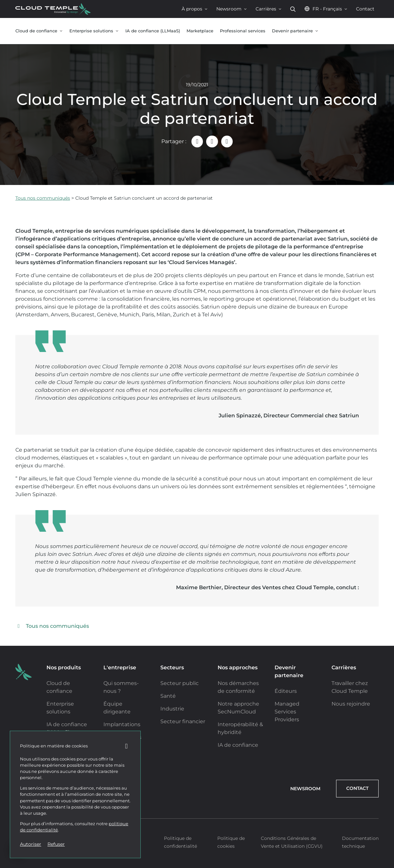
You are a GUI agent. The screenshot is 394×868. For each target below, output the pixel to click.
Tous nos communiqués (43, 198)
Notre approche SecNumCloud (238, 708)
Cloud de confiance (39, 31)
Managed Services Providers (287, 712)
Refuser (56, 844)
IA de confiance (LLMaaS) (153, 31)
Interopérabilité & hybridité (240, 728)
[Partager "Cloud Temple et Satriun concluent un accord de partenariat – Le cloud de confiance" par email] (197, 141)
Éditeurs (286, 691)
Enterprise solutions (94, 31)
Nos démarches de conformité (238, 687)
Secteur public (179, 683)
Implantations (122, 724)
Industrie (172, 709)
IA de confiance (238, 745)
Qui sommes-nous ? (121, 687)
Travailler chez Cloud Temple (350, 687)
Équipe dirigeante (117, 708)
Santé (168, 696)
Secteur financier (183, 721)
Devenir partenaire (295, 31)
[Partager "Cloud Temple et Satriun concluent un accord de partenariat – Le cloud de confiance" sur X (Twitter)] (227, 141)
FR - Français (326, 9)
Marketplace (200, 31)
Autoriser (31, 844)
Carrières (269, 9)
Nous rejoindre (351, 704)
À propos (195, 9)
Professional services (243, 31)
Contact (365, 9)
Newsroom (232, 9)
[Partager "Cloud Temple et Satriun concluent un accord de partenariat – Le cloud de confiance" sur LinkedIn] (212, 141)
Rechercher (293, 9)
